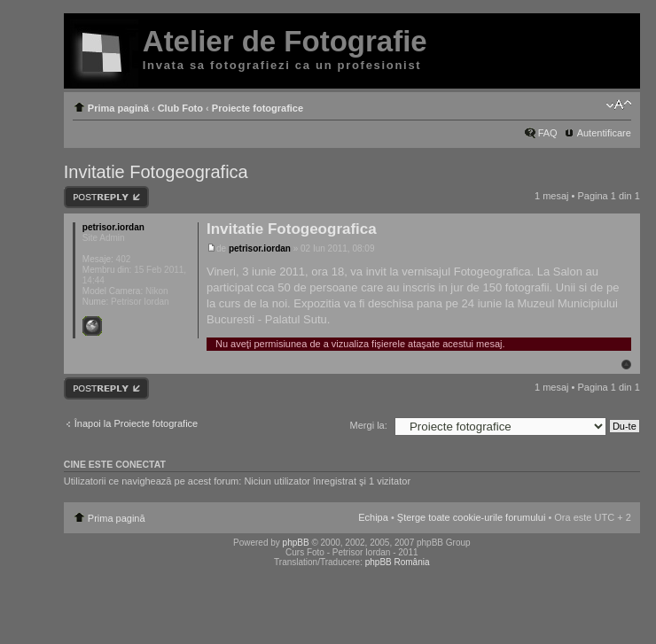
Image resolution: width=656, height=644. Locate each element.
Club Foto (180, 108)
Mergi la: (369, 425)
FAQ (548, 133)
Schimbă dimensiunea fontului (618, 105)
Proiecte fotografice (258, 108)
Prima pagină (118, 108)
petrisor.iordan (260, 248)
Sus (626, 365)
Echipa (373, 517)
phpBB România (398, 562)
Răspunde (106, 197)
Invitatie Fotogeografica (156, 172)
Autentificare (604, 133)
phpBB (296, 543)
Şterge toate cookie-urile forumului (472, 517)
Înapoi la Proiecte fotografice (136, 423)
